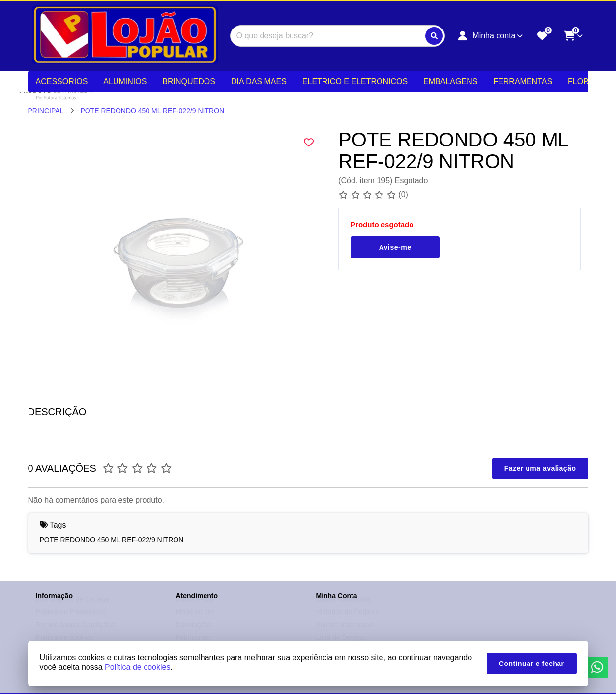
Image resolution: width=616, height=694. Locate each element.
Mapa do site (196, 621)
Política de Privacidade (71, 621)
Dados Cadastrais (343, 608)
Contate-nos (195, 608)
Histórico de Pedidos (348, 621)
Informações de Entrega (73, 608)
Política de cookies (137, 667)
